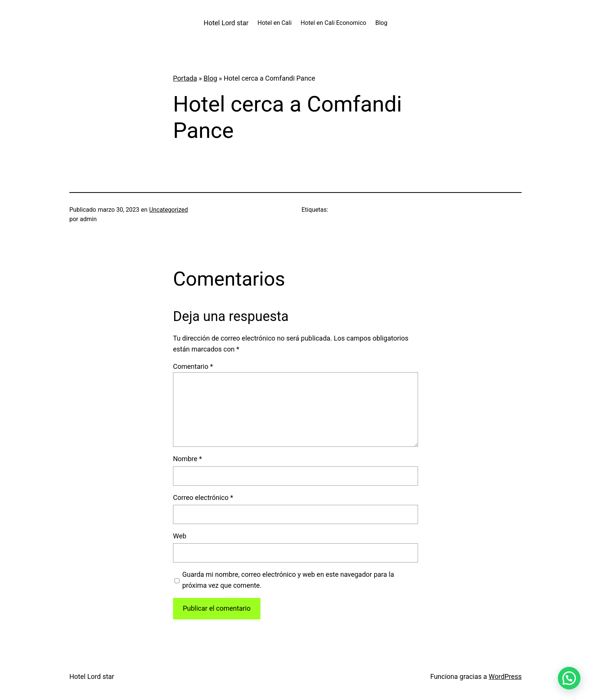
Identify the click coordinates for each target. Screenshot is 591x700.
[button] (569, 678)
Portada (185, 78)
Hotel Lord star (226, 23)
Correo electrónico (203, 497)
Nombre (188, 459)
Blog (210, 78)
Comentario (193, 366)
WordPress (505, 676)
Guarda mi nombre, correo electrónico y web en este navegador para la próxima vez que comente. (288, 580)
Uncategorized (169, 210)
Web (180, 536)
